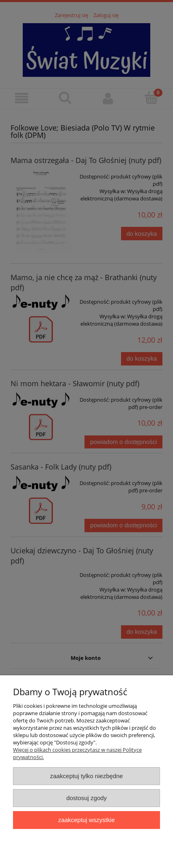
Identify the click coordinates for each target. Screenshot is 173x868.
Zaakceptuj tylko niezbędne (86, 776)
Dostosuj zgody (86, 798)
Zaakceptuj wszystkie (86, 820)
